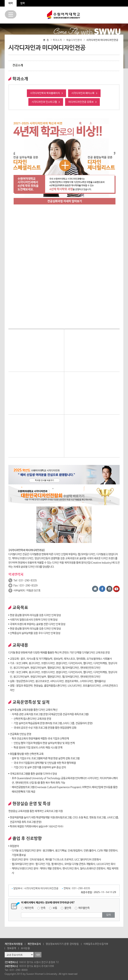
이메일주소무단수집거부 (96, 944)
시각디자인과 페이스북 (83, 93)
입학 (23, 3)
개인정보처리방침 (14, 944)
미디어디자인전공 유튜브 (81, 102)
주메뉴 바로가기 (0, 0)
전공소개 (18, 65)
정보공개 (12, 948)
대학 (11, 3)
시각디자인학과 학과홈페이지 (45, 93)
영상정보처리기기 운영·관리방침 (62, 944)
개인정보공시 (34, 944)
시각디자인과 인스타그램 (44, 102)
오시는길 (25, 948)
